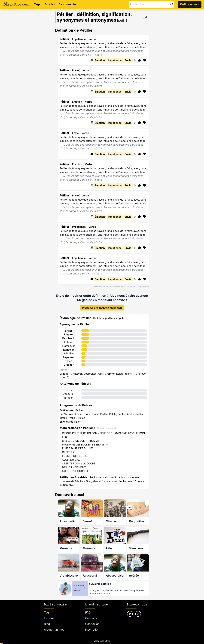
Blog (47, 620)
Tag (46, 609)
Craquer (65, 371)
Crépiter (69, 362)
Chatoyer (77, 371)
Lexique (49, 614)
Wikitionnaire (142, 287)
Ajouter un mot (54, 626)
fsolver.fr (111, 426)
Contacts (91, 614)
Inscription (92, 626)
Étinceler (69, 347)
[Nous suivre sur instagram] (138, 610)
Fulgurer (69, 332)
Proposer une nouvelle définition (102, 305)
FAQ (88, 609)
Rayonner (69, 355)
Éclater (69, 340)
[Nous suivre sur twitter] (130, 610)
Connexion (92, 620)
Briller (69, 328)
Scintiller (69, 351)
